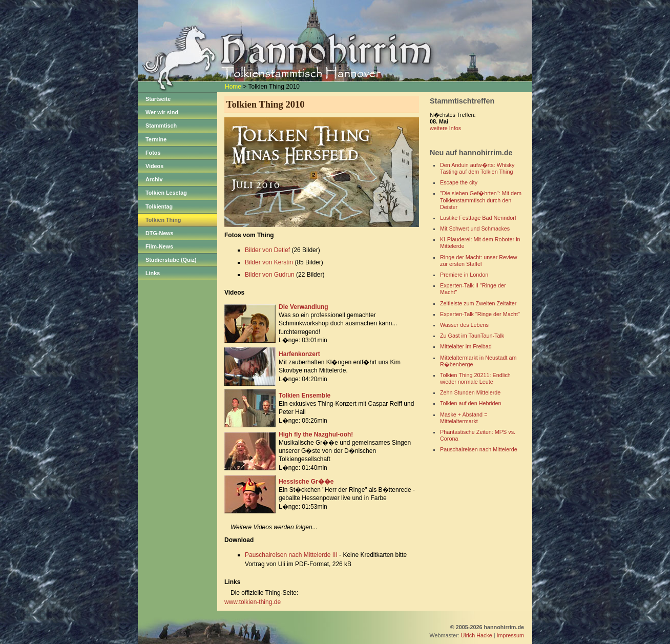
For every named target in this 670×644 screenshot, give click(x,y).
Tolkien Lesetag (166, 193)
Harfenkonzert (299, 354)
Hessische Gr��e (306, 482)
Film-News (159, 246)
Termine (156, 139)
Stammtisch (161, 126)
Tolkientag (159, 206)
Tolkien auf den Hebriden (470, 403)
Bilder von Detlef (267, 250)
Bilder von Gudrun (270, 275)
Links (153, 273)
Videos (154, 166)
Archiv (154, 179)
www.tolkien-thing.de (253, 602)
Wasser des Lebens (464, 325)
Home (233, 87)
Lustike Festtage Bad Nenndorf (478, 218)
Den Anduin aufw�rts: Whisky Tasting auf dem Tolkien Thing (477, 168)
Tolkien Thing (163, 220)
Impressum (510, 635)
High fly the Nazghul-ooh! (316, 434)
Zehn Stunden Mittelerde (470, 392)
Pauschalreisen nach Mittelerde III (291, 555)
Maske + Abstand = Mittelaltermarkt (464, 418)
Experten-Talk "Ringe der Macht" (480, 314)
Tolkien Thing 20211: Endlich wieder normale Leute (475, 378)
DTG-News (160, 233)
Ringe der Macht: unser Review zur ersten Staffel (479, 261)
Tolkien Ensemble (305, 396)
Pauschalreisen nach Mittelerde (479, 449)
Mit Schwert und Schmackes (475, 228)
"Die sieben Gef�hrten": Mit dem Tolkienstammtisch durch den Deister (481, 200)
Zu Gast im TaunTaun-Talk (472, 336)
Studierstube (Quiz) (171, 260)
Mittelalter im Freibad (466, 346)
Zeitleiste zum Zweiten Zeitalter (478, 303)
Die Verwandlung (303, 307)
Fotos (153, 153)
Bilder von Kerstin (269, 262)
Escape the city (459, 182)
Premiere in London (464, 275)
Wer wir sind (162, 112)
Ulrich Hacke (477, 635)
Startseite (158, 99)
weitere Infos (445, 128)
